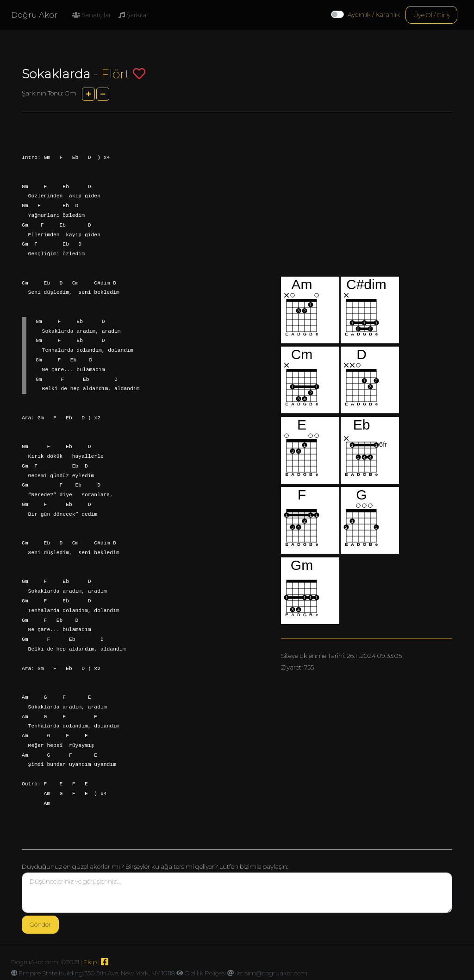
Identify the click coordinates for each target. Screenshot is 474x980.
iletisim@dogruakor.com (271, 973)
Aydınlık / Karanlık (374, 14)
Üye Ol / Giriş (431, 15)
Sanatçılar (92, 15)
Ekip (90, 962)
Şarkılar (134, 15)
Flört (115, 74)
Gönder (40, 924)
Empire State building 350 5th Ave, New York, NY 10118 (97, 973)
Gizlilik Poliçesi (205, 973)
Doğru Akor (34, 15)
